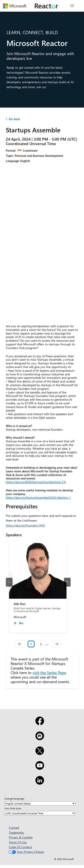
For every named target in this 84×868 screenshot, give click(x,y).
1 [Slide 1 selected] (31, 644)
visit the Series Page (49, 672)
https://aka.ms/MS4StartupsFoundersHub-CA (36, 482)
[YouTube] (40, 768)
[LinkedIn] (40, 783)
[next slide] (67, 582)
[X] (40, 754)
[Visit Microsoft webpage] (15, 6)
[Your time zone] (40, 813)
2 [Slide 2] (41, 644)
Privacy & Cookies (21, 837)
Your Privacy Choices (26, 852)
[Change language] (40, 803)
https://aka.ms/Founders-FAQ (25, 525)
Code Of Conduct (20, 847)
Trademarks (16, 832)
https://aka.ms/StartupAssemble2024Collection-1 (38, 497)
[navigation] (20, 644)
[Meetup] (40, 739)
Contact (14, 828)
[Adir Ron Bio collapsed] (19, 623)
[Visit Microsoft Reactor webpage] (46, 6)
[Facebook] (40, 724)
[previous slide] (9, 582)
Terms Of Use (18, 842)
